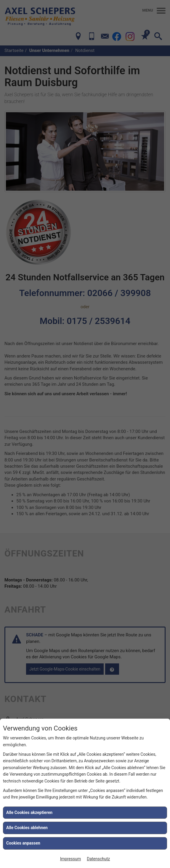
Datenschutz (98, 859)
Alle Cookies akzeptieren (29, 812)
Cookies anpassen (23, 843)
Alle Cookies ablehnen (27, 828)
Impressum (70, 859)
